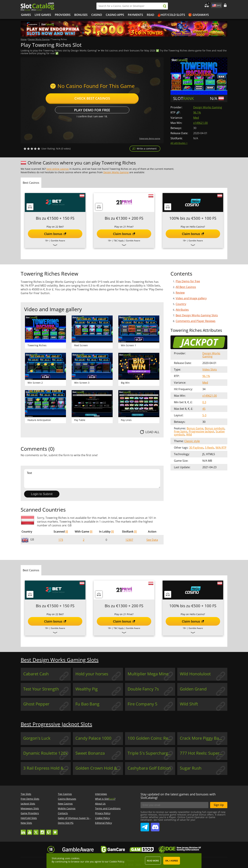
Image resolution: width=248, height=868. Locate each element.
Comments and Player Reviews (196, 321)
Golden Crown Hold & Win (99, 768)
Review (180, 293)
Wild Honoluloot (195, 674)
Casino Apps (115, 15)
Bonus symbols (215, 428)
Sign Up (219, 805)
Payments (135, 15)
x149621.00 (200, 123)
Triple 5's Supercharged (150, 753)
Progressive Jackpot (201, 431)
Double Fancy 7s (143, 689)
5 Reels (210, 448)
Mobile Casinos (67, 808)
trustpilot (55, 831)
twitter (36, 831)
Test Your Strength (41, 689)
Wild (189, 435)
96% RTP (221, 448)
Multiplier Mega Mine (148, 674)
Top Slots (26, 794)
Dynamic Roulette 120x (45, 753)
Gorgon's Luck (37, 738)
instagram (42, 831)
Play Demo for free (92, 110)
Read (150, 15)
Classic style (192, 441)
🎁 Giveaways (198, 15)
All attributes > (179, 143)
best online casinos (58, 169)
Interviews (101, 794)
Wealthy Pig (87, 689)
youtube (30, 831)
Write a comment (147, 149)
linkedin (23, 831)
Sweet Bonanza (90, 753)
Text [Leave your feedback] (92, 479)
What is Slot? (105, 799)
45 (204, 409)
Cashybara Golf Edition (149, 768)
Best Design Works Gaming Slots (197, 315)
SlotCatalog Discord (155, 826)
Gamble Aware (58, 241)
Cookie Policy (102, 818)
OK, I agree (172, 861)
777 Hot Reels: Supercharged (204, 753)
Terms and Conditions (108, 808)
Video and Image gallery (191, 298)
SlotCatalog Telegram (145, 826)
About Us (100, 804)
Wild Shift (189, 704)
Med (196, 118)
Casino (97, 15)
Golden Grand (193, 689)
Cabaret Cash (36, 674)
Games (26, 15)
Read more (153, 861)
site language (214, 5)
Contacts (63, 813)
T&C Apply (119, 241)
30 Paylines (196, 448)
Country (181, 304)
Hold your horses (92, 674)
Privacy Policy (103, 813)
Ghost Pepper (36, 704)
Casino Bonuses (67, 799)
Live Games (43, 15)
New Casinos (65, 804)
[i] (67, 532)
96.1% (197, 112)
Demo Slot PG (66, 823)
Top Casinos (65, 794)
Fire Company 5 (143, 704)
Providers (63, 15)
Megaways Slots (30, 808)
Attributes (182, 310)
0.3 (204, 402)
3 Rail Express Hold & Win (47, 768)
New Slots (26, 823)
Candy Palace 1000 (93, 738)
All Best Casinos (186, 287)
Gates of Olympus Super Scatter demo (80, 818)
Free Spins (181, 431)
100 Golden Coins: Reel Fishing (151, 738)
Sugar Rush (191, 768)
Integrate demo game (150, 138)
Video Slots (210, 369)
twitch (49, 831)
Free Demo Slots (30, 799)
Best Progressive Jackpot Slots (56, 724)
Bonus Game (195, 428)
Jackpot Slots (28, 804)
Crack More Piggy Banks (203, 738)
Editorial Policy (104, 823)
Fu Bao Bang (87, 704)
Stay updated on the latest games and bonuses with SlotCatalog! (178, 796)
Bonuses (81, 15)
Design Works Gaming (208, 107)
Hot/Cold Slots (173, 15)
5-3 (204, 415)
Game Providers (30, 813)
